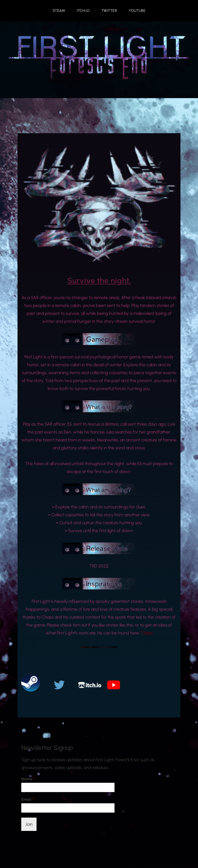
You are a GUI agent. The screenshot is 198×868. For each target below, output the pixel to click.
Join (29, 824)
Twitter (109, 11)
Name (28, 779)
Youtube (137, 11)
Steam (59, 11)
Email (28, 799)
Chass (147, 633)
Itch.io (83, 11)
